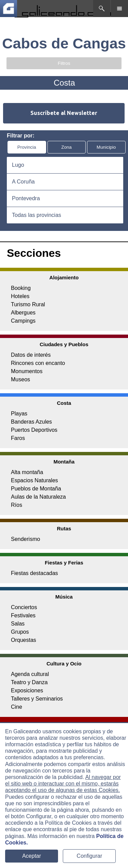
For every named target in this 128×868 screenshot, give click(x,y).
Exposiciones (27, 690)
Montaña (64, 462)
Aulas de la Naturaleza (38, 497)
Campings (23, 321)
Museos (20, 379)
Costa (64, 403)
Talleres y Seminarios (37, 699)
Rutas (64, 528)
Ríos (17, 505)
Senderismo (25, 539)
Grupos (20, 632)
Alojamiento (64, 277)
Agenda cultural (30, 674)
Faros (18, 438)
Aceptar (32, 856)
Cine (17, 707)
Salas (18, 624)
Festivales (23, 615)
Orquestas (24, 640)
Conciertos (24, 607)
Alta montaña (27, 472)
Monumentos (27, 371)
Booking (21, 288)
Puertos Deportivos (34, 430)
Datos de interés (31, 355)
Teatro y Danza (29, 682)
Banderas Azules (31, 422)
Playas (19, 414)
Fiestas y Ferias (64, 563)
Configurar (90, 856)
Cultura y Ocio (64, 664)
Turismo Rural (28, 304)
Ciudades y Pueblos (64, 344)
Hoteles (20, 296)
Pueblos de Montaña (36, 489)
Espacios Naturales (34, 480)
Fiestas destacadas (34, 573)
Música (64, 597)
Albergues (23, 313)
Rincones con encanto (38, 363)
